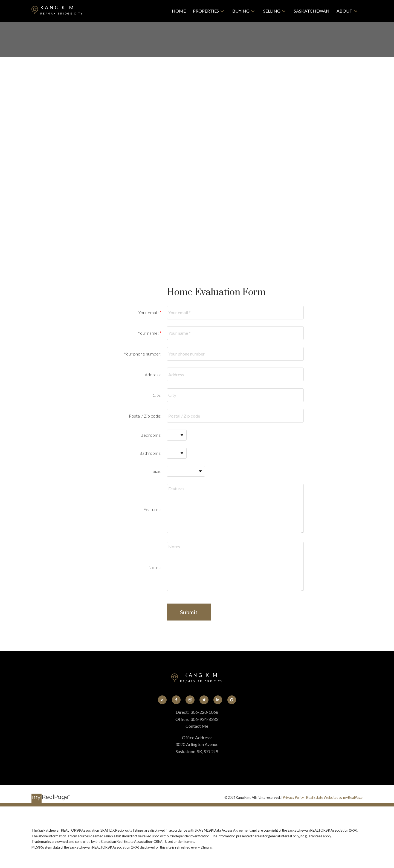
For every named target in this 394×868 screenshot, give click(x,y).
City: (157, 395)
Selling (272, 11)
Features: (152, 509)
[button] (161, 700)
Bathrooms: (150, 453)
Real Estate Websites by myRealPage (334, 798)
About (344, 11)
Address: (153, 375)
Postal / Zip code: (145, 416)
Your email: (149, 312)
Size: (157, 471)
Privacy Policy (293, 798)
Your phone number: (143, 354)
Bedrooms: (151, 435)
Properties (206, 11)
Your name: (149, 333)
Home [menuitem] (179, 11)
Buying (241, 11)
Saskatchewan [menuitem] (312, 11)
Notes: (155, 567)
